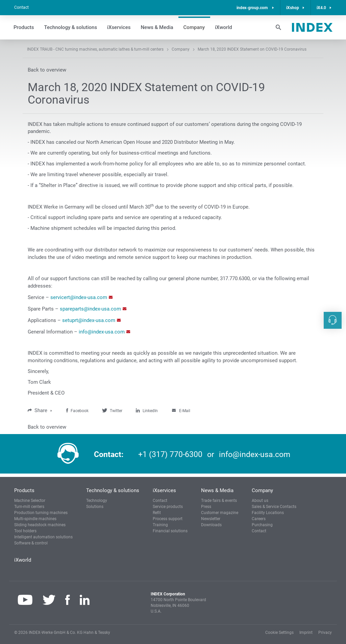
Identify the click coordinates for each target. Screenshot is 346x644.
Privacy (325, 633)
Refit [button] (157, 513)
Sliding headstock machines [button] (40, 525)
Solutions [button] (95, 507)
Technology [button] (97, 501)
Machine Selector (30, 501)
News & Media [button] (157, 27)
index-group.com (253, 8)
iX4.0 (321, 8)
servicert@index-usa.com (79, 297)
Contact (21, 7)
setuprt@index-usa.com (89, 320)
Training (160, 525)
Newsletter (211, 519)
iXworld (224, 27)
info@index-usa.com (102, 332)
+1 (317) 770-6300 (170, 454)
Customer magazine (220, 513)
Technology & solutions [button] (71, 27)
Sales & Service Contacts (274, 507)
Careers (259, 519)
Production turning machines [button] (41, 513)
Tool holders (25, 531)
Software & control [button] (31, 543)
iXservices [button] (119, 27)
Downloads (211, 525)
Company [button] (194, 27)
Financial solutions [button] (170, 531)
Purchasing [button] (262, 525)
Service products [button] (168, 507)
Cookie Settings (279, 633)
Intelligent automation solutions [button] (43, 537)
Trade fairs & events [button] (219, 501)
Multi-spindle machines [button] (35, 519)
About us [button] (260, 501)
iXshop (293, 8)
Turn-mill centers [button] (29, 507)
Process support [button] (168, 519)
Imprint (306, 633)
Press (206, 507)
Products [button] (24, 27)
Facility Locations (268, 513)
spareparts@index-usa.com (90, 309)
